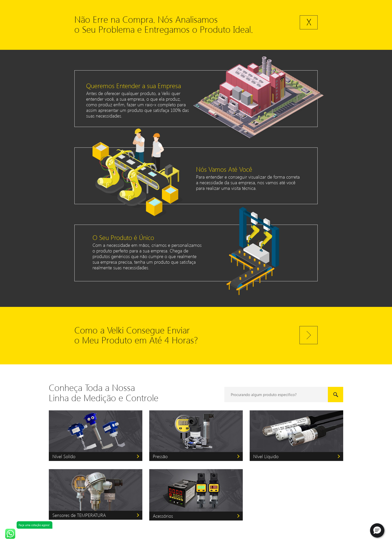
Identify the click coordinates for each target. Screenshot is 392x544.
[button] (377, 530)
